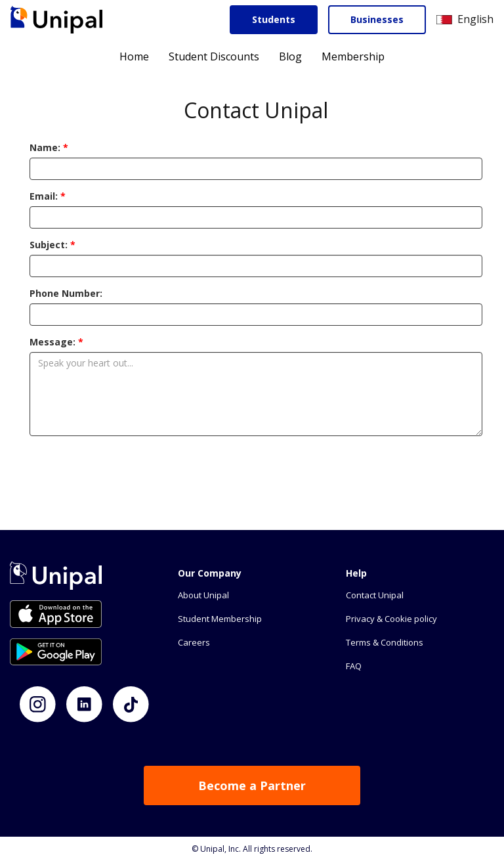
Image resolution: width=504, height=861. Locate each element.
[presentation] (256, 472)
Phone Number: (66, 293)
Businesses (377, 19)
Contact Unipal (375, 595)
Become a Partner (252, 785)
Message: (56, 342)
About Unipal (203, 595)
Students (274, 19)
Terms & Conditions (385, 642)
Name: (49, 147)
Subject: (52, 245)
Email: (48, 196)
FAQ (354, 666)
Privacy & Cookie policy (391, 619)
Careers (194, 642)
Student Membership (220, 619)
